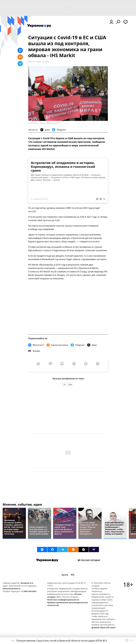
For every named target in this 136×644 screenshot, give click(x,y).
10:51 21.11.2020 (35, 62)
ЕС (65, 384)
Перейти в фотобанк (53, 123)
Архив (65, 575)
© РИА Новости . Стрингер (37, 123)
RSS (73, 575)
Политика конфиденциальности (63, 600)
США (70, 384)
